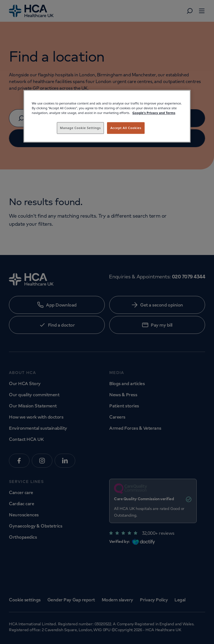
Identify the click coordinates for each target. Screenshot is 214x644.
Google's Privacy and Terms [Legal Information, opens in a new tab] (154, 113)
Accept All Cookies (126, 128)
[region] (107, 116)
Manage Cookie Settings (80, 128)
